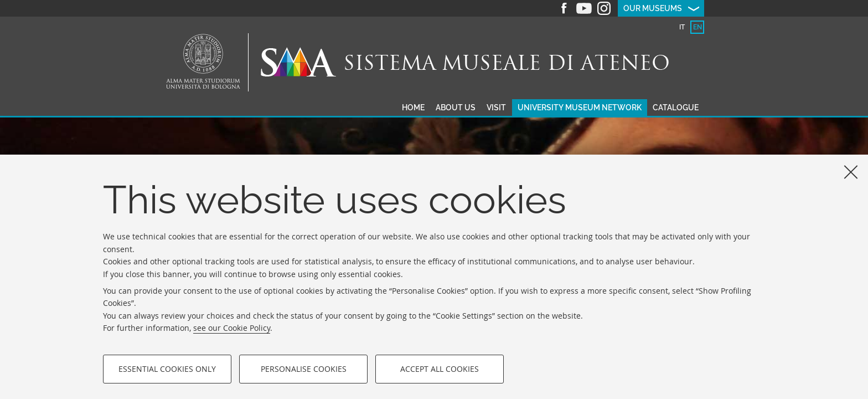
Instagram (604, 8)
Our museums (653, 8)
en (697, 27)
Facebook (564, 8)
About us (456, 108)
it (682, 27)
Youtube (584, 8)
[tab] (682, 27)
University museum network (580, 108)
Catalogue (676, 108)
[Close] (851, 172)
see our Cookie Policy (232, 328)
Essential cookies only (167, 369)
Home (413, 108)
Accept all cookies (440, 369)
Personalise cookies (304, 369)
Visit (496, 108)
